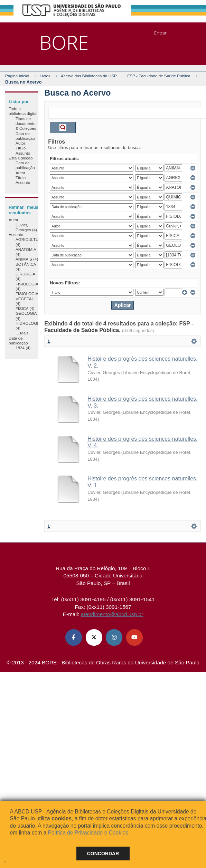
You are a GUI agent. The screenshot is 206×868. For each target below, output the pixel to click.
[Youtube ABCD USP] (134, 637)
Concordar (103, 854)
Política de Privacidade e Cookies (88, 833)
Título (21, 148)
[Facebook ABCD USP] (74, 637)
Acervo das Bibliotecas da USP (89, 76)
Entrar (160, 33)
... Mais (22, 333)
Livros (45, 76)
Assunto (23, 153)
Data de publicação (25, 136)
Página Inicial (17, 76)
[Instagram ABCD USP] (114, 637)
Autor (20, 143)
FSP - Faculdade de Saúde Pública (159, 76)
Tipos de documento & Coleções (26, 124)
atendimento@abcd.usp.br (112, 614)
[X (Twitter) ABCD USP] (94, 637)
